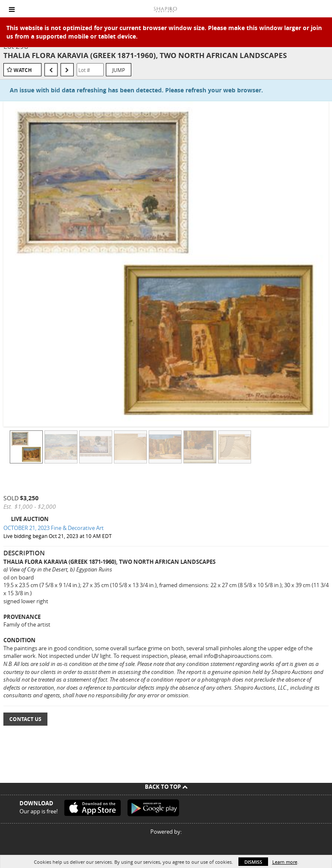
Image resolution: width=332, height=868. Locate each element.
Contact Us (25, 719)
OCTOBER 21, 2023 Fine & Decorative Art (54, 528)
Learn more (285, 862)
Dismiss (253, 862)
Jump (119, 70)
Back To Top (166, 787)
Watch (23, 70)
